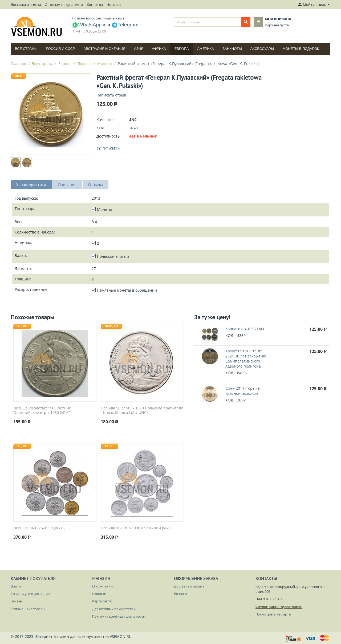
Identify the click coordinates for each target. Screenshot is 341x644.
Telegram (125, 25)
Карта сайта (102, 601)
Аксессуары (262, 49)
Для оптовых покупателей (114, 609)
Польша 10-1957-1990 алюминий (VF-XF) (137, 528)
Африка (159, 49)
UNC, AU (111, 326)
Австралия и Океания (105, 49)
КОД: (101, 128)
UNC (18, 76)
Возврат (181, 594)
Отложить (108, 149)
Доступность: (109, 136)
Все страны (26, 49)
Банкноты (232, 49)
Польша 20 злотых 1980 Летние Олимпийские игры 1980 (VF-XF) (42, 410)
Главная (19, 64)
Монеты (105, 64)
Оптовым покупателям (64, 5)
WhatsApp (87, 25)
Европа (182, 49)
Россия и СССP (60, 49)
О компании (102, 586)
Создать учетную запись (31, 594)
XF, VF (22, 326)
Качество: (105, 120)
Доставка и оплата (26, 5)
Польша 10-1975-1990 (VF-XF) (39, 528)
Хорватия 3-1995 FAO (245, 329)
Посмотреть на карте (273, 614)
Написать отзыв (111, 95)
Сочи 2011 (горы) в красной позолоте (243, 391)
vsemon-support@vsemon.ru (279, 607)
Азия (139, 49)
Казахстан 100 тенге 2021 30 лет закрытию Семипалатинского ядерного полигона (246, 359)
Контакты (95, 5)
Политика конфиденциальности (119, 616)
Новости (114, 5)
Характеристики (31, 185)
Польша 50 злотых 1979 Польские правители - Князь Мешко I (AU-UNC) (142, 410)
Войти (16, 586)
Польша (84, 64)
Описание (67, 185)
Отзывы (96, 185)
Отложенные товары (28, 609)
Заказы (17, 601)
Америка (206, 49)
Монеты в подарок (301, 49)
